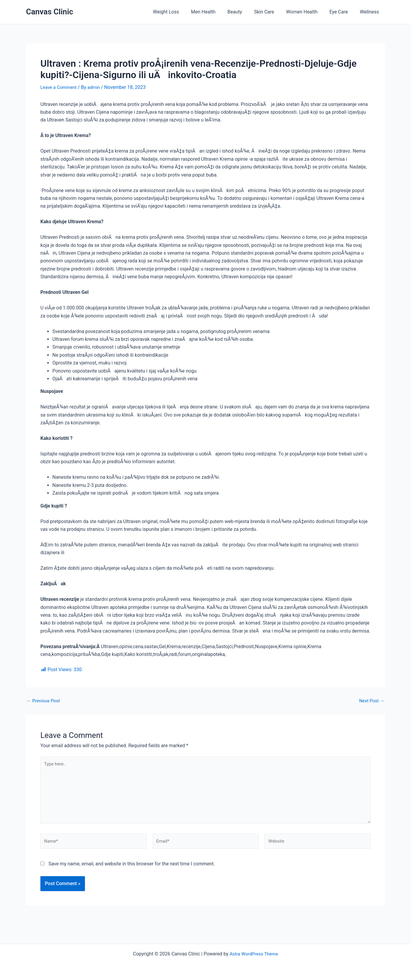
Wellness (371, 12)
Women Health (308, 12)
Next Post (371, 701)
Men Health (217, 12)
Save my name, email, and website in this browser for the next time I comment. (132, 869)
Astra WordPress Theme (254, 954)
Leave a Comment (60, 87)
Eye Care (342, 12)
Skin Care (272, 12)
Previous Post (44, 701)
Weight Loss (182, 12)
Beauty (245, 12)
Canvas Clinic (50, 12)
